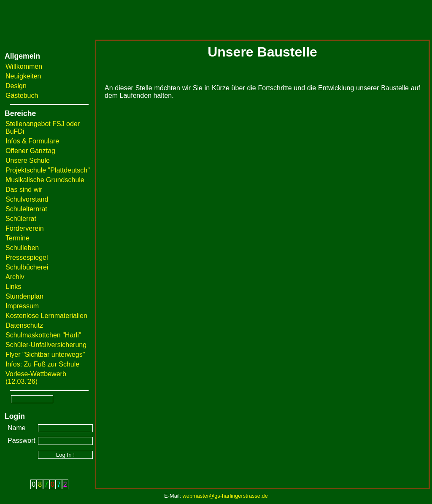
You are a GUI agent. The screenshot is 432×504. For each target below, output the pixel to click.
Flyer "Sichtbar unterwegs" (45, 354)
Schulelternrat (26, 209)
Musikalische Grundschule (45, 180)
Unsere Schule (28, 160)
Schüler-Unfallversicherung (46, 345)
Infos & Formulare (32, 141)
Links (13, 287)
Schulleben (22, 248)
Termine (18, 238)
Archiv (15, 277)
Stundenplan (24, 296)
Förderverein (25, 228)
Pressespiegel (27, 257)
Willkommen (24, 66)
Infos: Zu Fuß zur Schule (42, 364)
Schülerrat (21, 219)
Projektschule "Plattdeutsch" (48, 170)
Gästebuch (22, 96)
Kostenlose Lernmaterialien (46, 316)
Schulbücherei (27, 267)
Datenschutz (24, 325)
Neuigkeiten (23, 76)
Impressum (22, 306)
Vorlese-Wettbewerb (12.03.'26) (36, 378)
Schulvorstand (27, 199)
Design (16, 86)
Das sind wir (24, 190)
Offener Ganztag (30, 151)
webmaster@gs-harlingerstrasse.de (225, 496)
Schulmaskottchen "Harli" (43, 335)
